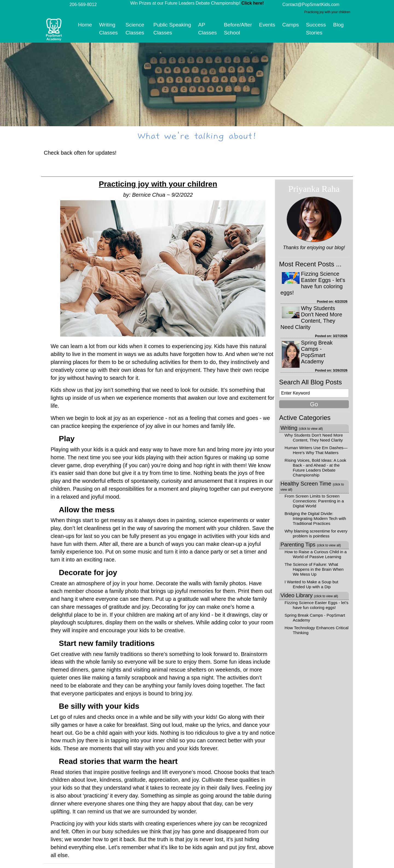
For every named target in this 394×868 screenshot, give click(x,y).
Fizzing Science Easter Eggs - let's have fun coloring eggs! (313, 283)
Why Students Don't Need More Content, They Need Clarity (311, 318)
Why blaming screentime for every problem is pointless (316, 533)
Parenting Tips (311, 545)
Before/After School (238, 29)
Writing (302, 428)
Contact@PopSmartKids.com (311, 5)
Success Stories (316, 29)
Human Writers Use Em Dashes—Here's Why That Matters (316, 450)
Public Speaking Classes (172, 29)
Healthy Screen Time (312, 486)
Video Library (309, 595)
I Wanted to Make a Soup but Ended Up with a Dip (311, 584)
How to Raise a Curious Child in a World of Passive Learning (316, 554)
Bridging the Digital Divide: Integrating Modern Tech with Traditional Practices (315, 518)
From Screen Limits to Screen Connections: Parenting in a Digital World (314, 501)
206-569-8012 (83, 5)
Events (267, 25)
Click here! (253, 3)
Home (85, 25)
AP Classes (207, 29)
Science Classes (135, 29)
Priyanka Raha (314, 189)
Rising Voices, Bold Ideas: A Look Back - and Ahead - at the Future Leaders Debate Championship (315, 468)
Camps (291, 25)
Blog (338, 25)
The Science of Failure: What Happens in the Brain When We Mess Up (314, 569)
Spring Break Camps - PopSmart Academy (317, 352)
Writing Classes (108, 29)
